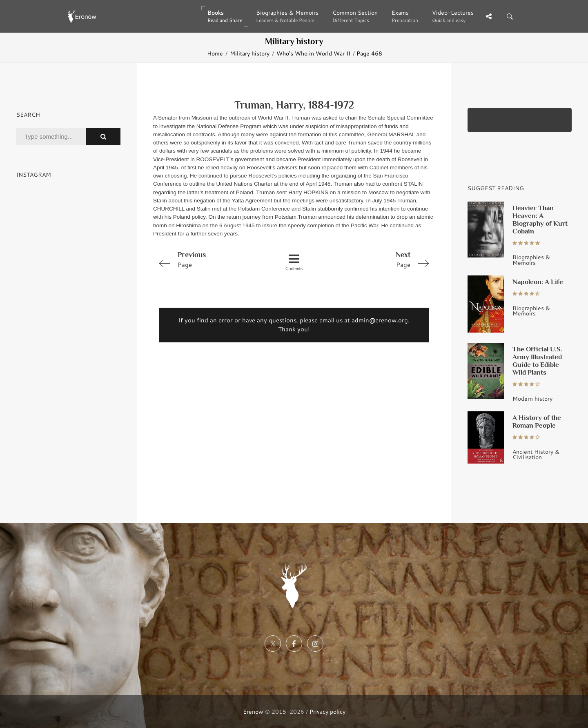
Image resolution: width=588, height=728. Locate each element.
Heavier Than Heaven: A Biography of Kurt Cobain (540, 219)
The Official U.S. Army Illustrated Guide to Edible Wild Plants (537, 361)
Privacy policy (327, 711)
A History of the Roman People (537, 421)
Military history (250, 53)
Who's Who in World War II (313, 53)
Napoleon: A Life (538, 282)
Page (209, 259)
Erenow (253, 711)
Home (215, 53)
